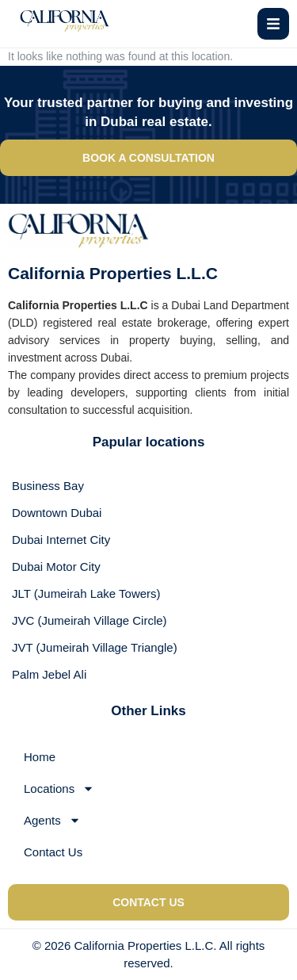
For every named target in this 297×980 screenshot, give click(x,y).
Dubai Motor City (56, 567)
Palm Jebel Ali (49, 674)
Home (40, 757)
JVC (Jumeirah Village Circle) (89, 620)
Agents (52, 820)
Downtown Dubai (57, 513)
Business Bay (48, 486)
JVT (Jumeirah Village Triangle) (95, 647)
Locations (59, 789)
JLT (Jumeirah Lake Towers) (86, 593)
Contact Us (53, 852)
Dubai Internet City (61, 540)
